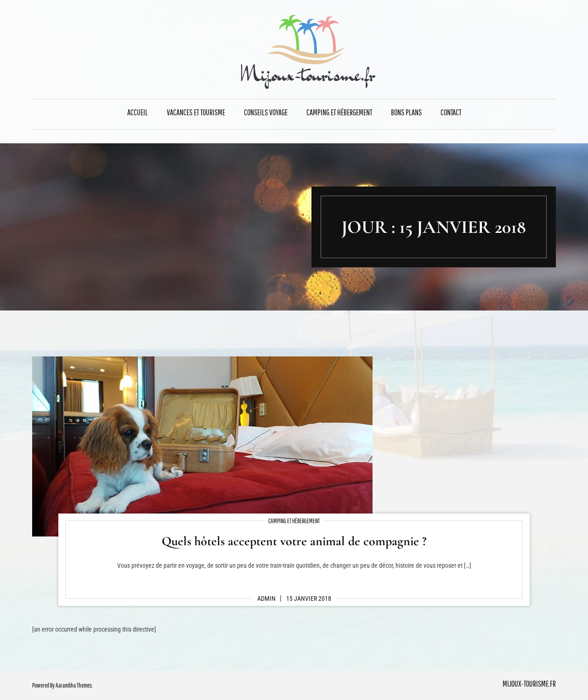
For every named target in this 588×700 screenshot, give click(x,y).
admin (266, 598)
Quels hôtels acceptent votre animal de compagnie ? (294, 541)
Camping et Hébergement (339, 112)
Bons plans (406, 112)
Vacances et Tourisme (196, 112)
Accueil (138, 112)
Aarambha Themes (74, 685)
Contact (451, 112)
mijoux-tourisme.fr (529, 684)
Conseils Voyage (266, 112)
